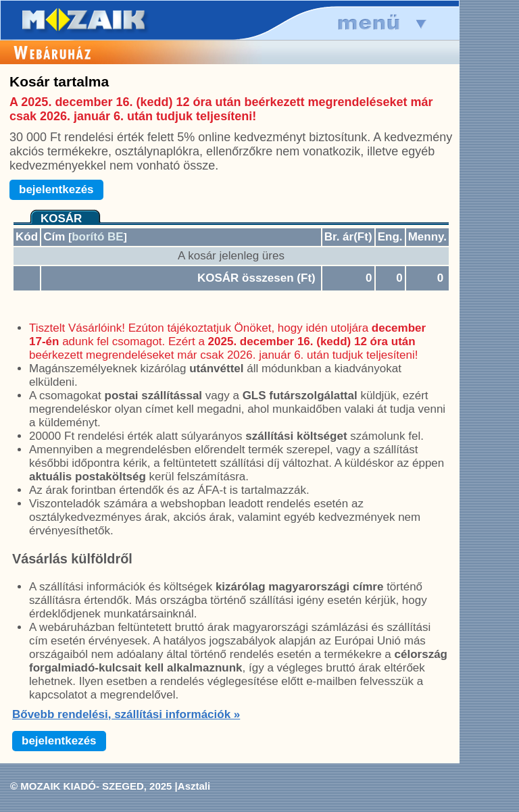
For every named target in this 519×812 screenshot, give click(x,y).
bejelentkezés (56, 189)
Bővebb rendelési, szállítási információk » (126, 714)
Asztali (194, 786)
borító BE (98, 237)
